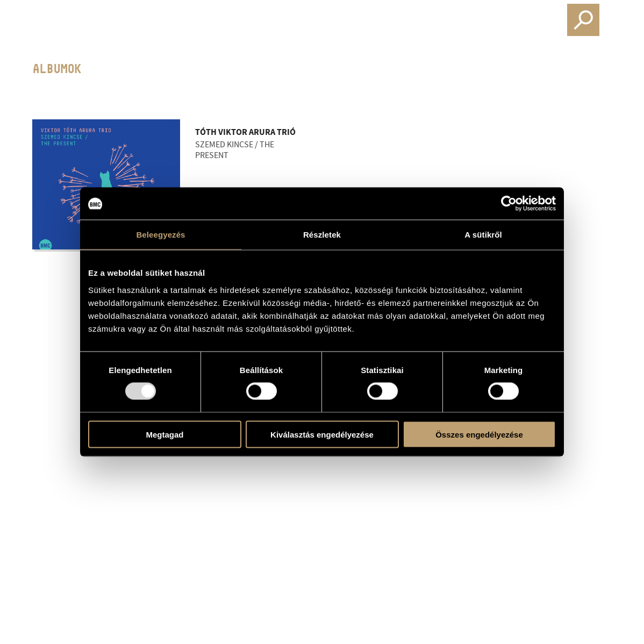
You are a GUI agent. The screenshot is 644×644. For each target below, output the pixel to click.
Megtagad (164, 434)
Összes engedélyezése (479, 434)
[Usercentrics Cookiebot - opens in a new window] (509, 204)
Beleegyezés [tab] (160, 235)
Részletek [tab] (322, 235)
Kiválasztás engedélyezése (322, 434)
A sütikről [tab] (483, 235)
